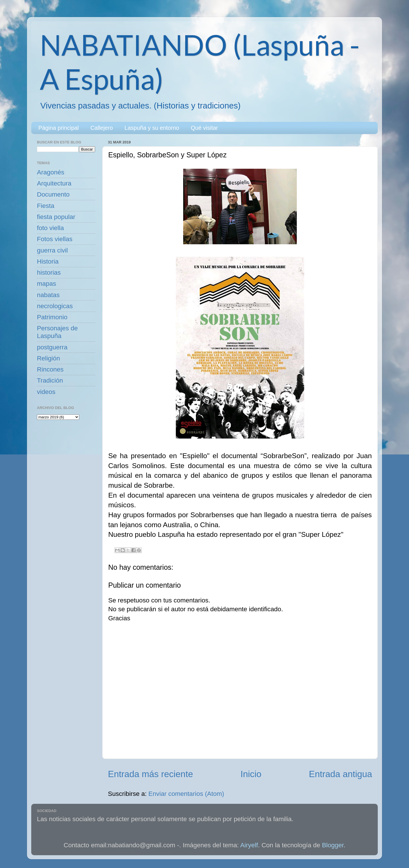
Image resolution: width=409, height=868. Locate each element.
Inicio (251, 774)
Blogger (333, 845)
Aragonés (51, 172)
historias (49, 273)
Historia (48, 261)
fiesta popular (56, 217)
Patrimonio (52, 317)
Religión (48, 358)
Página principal (59, 128)
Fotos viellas (55, 239)
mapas (47, 284)
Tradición (50, 380)
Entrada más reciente (150, 774)
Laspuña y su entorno (152, 128)
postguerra (52, 347)
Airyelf (249, 845)
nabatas (48, 295)
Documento (53, 194)
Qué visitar (204, 128)
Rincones (50, 369)
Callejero (102, 128)
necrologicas (55, 306)
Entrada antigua (341, 774)
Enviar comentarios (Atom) (186, 794)
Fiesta (46, 206)
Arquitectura (54, 183)
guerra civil (52, 250)
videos (46, 392)
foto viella (50, 228)
